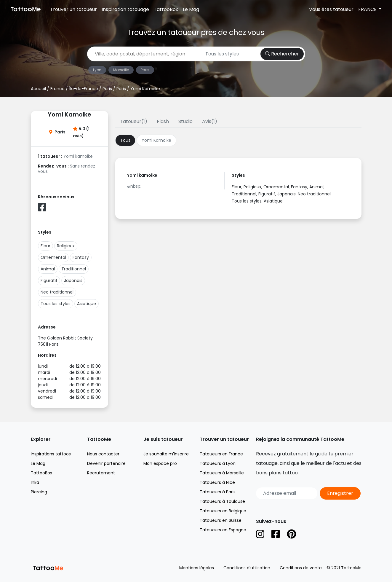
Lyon (97, 70)
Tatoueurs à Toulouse (222, 501)
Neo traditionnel (57, 292)
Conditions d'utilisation (247, 568)
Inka (35, 482)
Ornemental (53, 257)
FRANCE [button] (368, 9)
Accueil (38, 89)
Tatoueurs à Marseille (222, 473)
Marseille (121, 70)
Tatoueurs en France (221, 454)
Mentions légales (197, 568)
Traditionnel (74, 269)
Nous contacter (103, 454)
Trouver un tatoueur (73, 9)
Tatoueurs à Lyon (218, 463)
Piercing (39, 492)
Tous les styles (56, 304)
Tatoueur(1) (134, 121)
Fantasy (81, 257)
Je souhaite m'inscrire (166, 454)
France (57, 89)
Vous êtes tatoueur (331, 9)
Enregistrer (340, 493)
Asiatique (87, 304)
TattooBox (166, 9)
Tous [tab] (125, 140)
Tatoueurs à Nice (217, 482)
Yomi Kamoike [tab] (156, 140)
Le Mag (191, 9)
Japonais (73, 280)
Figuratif (49, 280)
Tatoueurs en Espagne (223, 530)
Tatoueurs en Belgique (223, 511)
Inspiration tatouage (125, 9)
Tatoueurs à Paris (218, 492)
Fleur (45, 246)
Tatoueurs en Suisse (221, 520)
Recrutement (101, 473)
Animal (48, 269)
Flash (163, 121)
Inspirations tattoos (51, 454)
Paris (145, 70)
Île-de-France (84, 89)
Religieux (66, 246)
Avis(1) (210, 121)
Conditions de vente (301, 568)
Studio (185, 121)
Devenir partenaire (106, 463)
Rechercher (282, 54)
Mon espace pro (160, 463)
